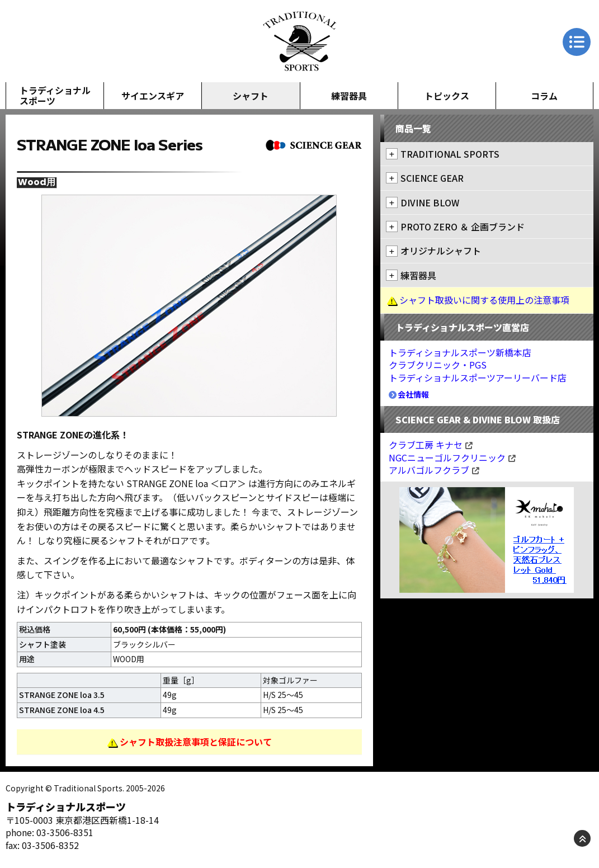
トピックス (447, 96)
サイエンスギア (153, 96)
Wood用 (37, 183)
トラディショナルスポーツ (55, 95)
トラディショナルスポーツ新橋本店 (460, 352)
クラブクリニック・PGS (438, 365)
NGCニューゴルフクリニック (452, 457)
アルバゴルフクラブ (434, 470)
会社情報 (409, 394)
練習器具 (349, 96)
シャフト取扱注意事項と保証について (196, 742)
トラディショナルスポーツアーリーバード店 (478, 378)
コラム (544, 96)
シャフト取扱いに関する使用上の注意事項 (484, 300)
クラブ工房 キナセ (431, 445)
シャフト (251, 96)
